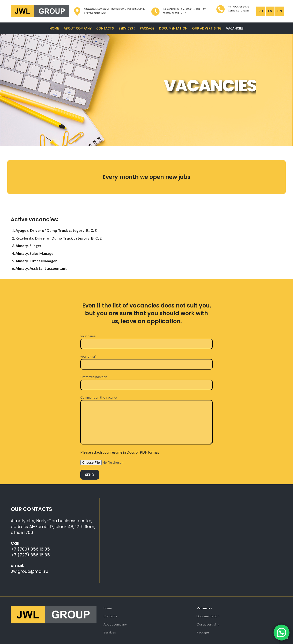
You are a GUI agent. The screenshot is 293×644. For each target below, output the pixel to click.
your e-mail (146, 360)
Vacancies (204, 608)
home (108, 608)
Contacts (110, 616)
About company (115, 624)
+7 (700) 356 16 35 (30, 549)
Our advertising (208, 624)
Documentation (208, 616)
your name (146, 340)
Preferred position (146, 380)
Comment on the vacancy (146, 410)
